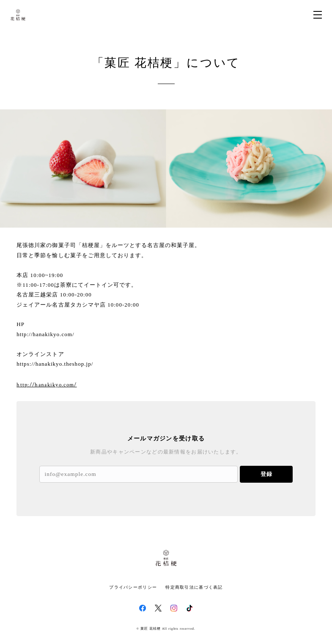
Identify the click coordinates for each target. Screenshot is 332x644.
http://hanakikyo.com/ (45, 334)
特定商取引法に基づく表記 (194, 587)
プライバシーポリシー (133, 587)
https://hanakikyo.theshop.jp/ (55, 364)
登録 (266, 474)
